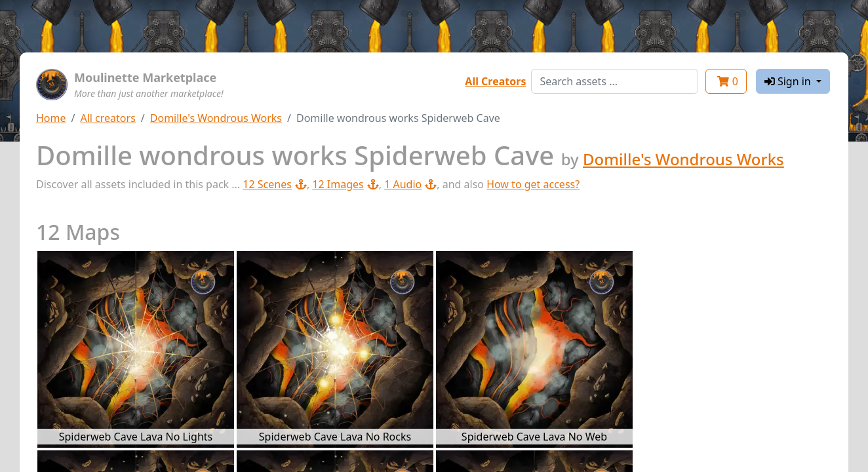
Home (51, 118)
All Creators (495, 81)
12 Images (345, 184)
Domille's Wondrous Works (216, 118)
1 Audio (410, 184)
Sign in (789, 81)
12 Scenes (275, 184)
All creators (108, 118)
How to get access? (533, 184)
